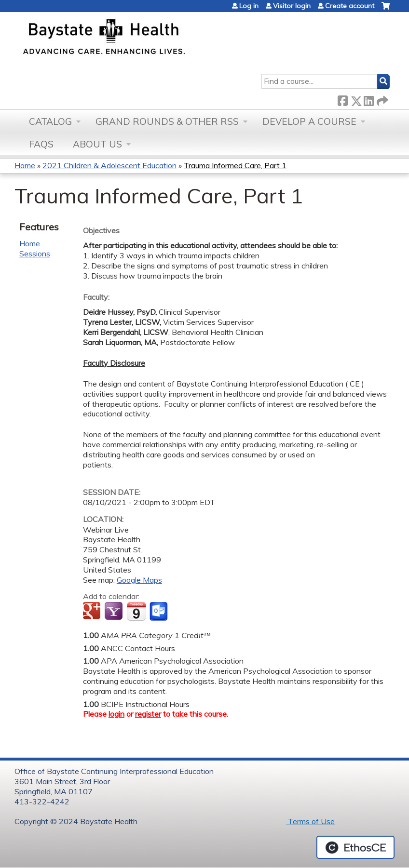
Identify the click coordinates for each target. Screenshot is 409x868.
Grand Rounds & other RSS (167, 121)
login (116, 714)
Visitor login (292, 6)
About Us (97, 144)
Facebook (342, 99)
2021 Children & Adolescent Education (109, 165)
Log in (249, 6)
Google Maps (139, 580)
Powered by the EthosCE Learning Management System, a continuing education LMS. (355, 847)
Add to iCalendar (136, 611)
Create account (350, 6)
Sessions (35, 254)
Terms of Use (310, 821)
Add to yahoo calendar (115, 612)
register (148, 714)
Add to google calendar (93, 612)
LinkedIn (368, 99)
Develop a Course (309, 121)
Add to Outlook (159, 612)
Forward (382, 99)
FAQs (41, 144)
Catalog (50, 121)
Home (25, 165)
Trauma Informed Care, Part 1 (235, 165)
